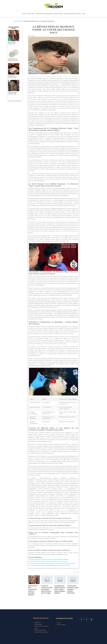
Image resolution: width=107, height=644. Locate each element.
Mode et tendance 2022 (40, 630)
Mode (21, 21)
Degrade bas (37, 622)
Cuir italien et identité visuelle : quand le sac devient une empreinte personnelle (53, 563)
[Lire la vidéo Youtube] (53, 257)
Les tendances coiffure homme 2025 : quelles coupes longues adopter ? (60, 589)
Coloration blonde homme (41, 632)
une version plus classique (65, 105)
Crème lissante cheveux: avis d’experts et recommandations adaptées (49, 559)
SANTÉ (24, 14)
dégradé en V (57, 84)
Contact (59, 623)
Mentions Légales (61, 625)
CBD (84, 14)
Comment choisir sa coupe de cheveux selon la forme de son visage (47, 589)
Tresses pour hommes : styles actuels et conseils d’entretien (73, 589)
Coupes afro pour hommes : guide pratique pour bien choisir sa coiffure (50, 565)
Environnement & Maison (72, 14)
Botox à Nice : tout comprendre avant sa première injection (33, 590)
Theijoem (16, 21)
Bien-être (31, 14)
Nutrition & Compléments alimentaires (49, 14)
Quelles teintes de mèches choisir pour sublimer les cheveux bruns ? (49, 561)
